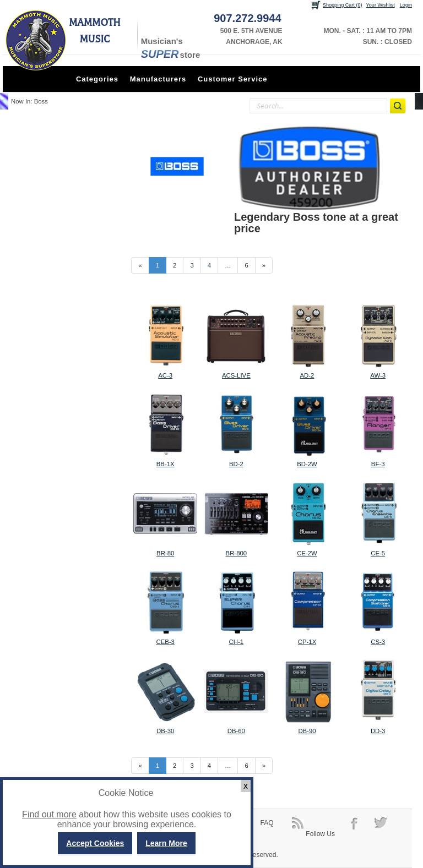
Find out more (49, 814)
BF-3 (378, 464)
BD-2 (236, 464)
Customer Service (233, 79)
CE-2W (307, 553)
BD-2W (307, 464)
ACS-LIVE (236, 375)
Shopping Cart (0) (343, 5)
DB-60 (236, 731)
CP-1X (307, 642)
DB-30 (165, 731)
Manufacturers (158, 79)
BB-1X (166, 464)
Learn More (166, 843)
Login (406, 5)
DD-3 (378, 731)
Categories (97, 79)
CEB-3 (165, 642)
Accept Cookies (95, 843)
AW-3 (378, 375)
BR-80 (165, 553)
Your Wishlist (381, 5)
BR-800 (237, 553)
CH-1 (237, 642)
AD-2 (307, 375)
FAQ (267, 823)
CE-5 (378, 553)
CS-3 (378, 642)
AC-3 (165, 375)
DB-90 (307, 731)
